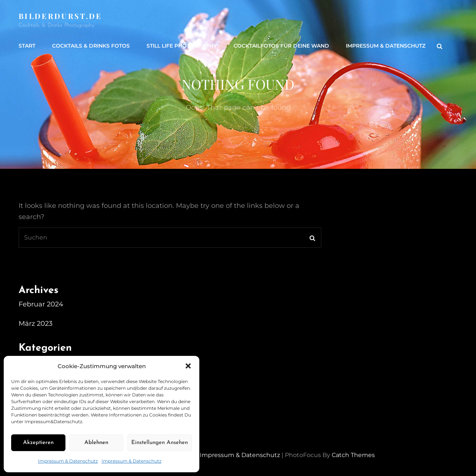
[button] (188, 366)
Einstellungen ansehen (160, 443)
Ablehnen (96, 443)
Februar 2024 (41, 304)
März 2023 (36, 324)
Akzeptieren (38, 443)
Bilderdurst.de (60, 16)
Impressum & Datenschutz (68, 461)
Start (27, 46)
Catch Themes (353, 455)
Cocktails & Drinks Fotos (91, 46)
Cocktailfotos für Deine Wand (281, 46)
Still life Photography (182, 46)
